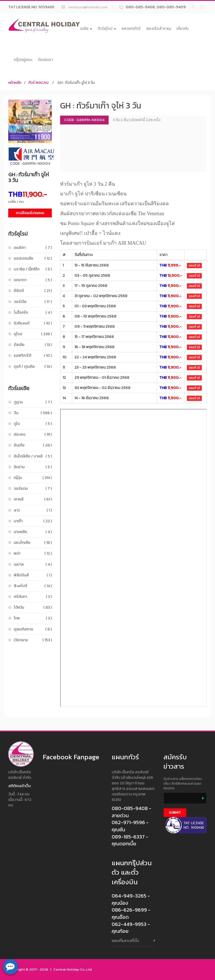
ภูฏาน (33, 402)
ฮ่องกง (33, 434)
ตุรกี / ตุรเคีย (33, 367)
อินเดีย (33, 445)
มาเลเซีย (33, 532)
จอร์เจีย (33, 302)
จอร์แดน (33, 488)
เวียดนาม (33, 640)
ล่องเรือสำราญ (158, 29)
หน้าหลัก (15, 83)
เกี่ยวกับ (183, 29)
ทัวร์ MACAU (38, 83)
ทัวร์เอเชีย (82, 29)
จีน (33, 413)
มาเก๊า (33, 521)
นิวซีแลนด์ (33, 323)
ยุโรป (33, 334)
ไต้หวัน (33, 607)
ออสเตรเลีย (33, 258)
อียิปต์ (33, 291)
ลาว (33, 510)
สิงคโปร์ (33, 586)
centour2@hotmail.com (88, 7)
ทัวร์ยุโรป (107, 29)
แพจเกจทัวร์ (131, 29)
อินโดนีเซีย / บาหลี (33, 456)
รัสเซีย (33, 345)
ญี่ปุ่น (33, 478)
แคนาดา (33, 280)
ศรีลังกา (33, 597)
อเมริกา (33, 248)
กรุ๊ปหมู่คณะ (23, 60)
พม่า (33, 553)
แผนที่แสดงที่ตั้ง (125, 940)
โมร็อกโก (33, 312)
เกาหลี (33, 499)
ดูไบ (33, 424)
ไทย (33, 618)
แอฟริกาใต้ (33, 355)
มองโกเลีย (33, 543)
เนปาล (33, 564)
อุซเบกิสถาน (33, 629)
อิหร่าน (33, 467)
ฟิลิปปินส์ (33, 575)
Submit (175, 813)
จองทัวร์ (194, 266)
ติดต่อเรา (45, 60)
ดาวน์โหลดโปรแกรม (30, 213)
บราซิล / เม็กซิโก (33, 269)
